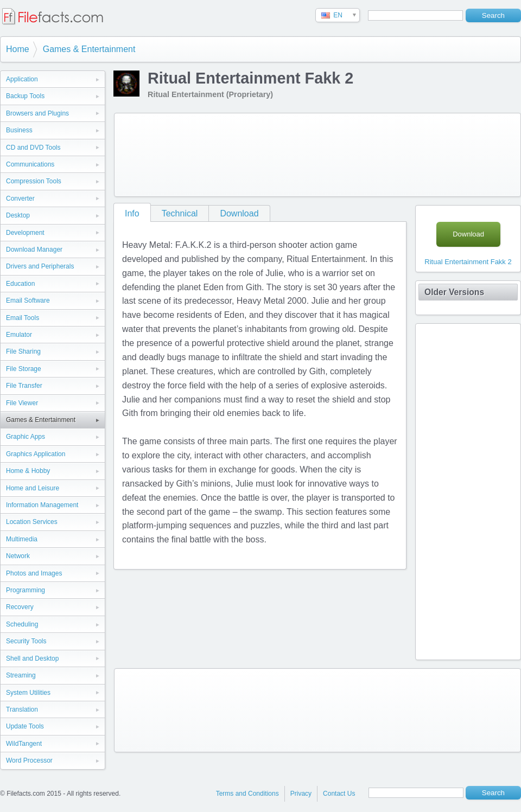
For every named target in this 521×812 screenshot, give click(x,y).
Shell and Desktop (32, 658)
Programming (26, 590)
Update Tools (25, 726)
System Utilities (28, 693)
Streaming (21, 675)
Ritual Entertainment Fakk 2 (468, 262)
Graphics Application (36, 454)
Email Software (28, 300)
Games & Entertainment (89, 49)
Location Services (32, 522)
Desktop (18, 215)
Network (18, 556)
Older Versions (454, 292)
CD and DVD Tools (33, 148)
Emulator (19, 335)
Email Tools (23, 318)
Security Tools (26, 641)
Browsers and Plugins (37, 113)
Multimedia (22, 539)
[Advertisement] (162, 153)
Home (18, 49)
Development (25, 233)
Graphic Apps (26, 437)
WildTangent (24, 744)
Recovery (20, 607)
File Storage (24, 369)
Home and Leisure (33, 488)
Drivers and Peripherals (40, 266)
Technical (180, 213)
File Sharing (23, 351)
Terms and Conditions (247, 794)
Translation (22, 709)
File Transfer (24, 386)
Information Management (42, 505)
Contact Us (339, 794)
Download (239, 213)
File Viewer (22, 403)
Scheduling (22, 624)
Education (20, 284)
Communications (30, 164)
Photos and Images (34, 573)
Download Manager (34, 250)
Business (19, 130)
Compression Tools (34, 181)
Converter (20, 199)
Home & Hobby (28, 471)
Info (132, 213)
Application (22, 79)
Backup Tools (25, 96)
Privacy (301, 794)
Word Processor (29, 760)
